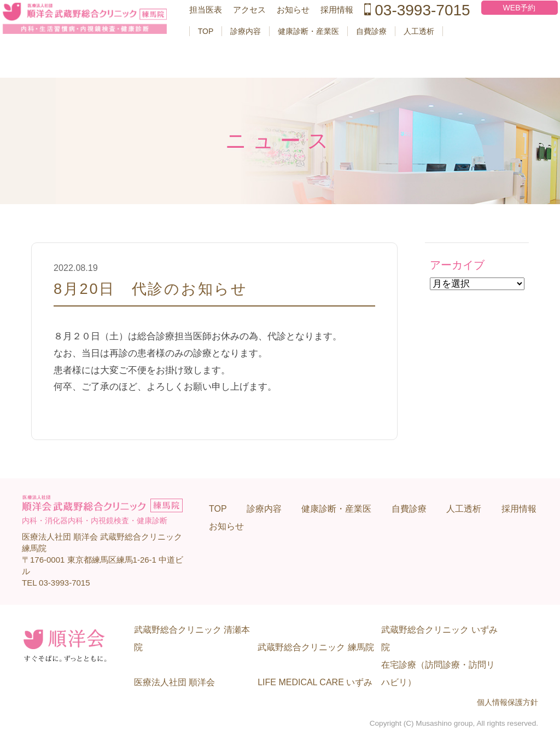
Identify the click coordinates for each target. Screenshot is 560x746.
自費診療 (369, 66)
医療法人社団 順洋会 (174, 682)
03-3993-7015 (390, 37)
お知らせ (282, 34)
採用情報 (325, 34)
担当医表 (198, 34)
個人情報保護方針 (507, 702)
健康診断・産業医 (306, 66)
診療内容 (243, 66)
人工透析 (416, 66)
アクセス (240, 34)
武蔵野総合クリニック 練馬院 (316, 647)
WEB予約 (489, 32)
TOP (203, 66)
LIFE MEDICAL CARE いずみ (315, 682)
